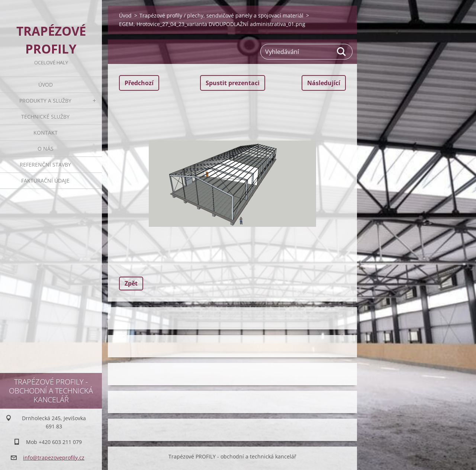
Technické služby (45, 117)
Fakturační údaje (45, 181)
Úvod (46, 85)
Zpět (131, 283)
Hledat (342, 52)
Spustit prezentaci (233, 83)
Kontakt (46, 133)
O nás (46, 149)
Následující (324, 83)
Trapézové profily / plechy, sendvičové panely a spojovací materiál (221, 15)
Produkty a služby (45, 101)
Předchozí (139, 83)
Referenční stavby (45, 165)
